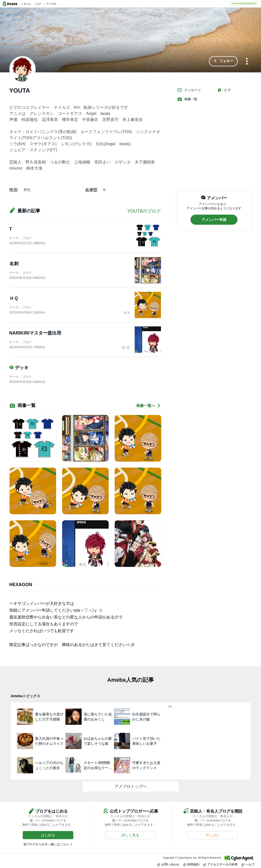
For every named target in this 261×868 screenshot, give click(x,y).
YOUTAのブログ (144, 211)
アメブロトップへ (131, 786)
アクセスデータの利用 (220, 864)
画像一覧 (187, 99)
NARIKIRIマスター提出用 (38, 333)
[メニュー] (247, 62)
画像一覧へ (149, 406)
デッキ (19, 368)
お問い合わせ (168, 864)
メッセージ (189, 90)
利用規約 (191, 864)
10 (126, 347)
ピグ (224, 90)
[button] (223, 61)
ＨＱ (14, 298)
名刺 (14, 264)
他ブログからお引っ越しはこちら (46, 844)
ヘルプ (248, 864)
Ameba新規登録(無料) (244, 3)
